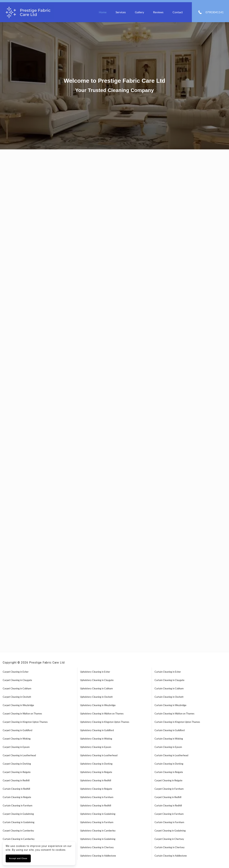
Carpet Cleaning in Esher (16, 672)
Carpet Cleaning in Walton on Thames (22, 714)
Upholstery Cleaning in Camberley (98, 831)
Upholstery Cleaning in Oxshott (96, 697)
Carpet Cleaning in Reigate (17, 772)
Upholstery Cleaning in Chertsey (97, 847)
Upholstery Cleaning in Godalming (98, 814)
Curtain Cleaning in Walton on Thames (174, 714)
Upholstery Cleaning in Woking (96, 739)
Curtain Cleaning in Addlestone (171, 856)
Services (121, 12)
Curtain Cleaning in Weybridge (170, 705)
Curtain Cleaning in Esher (168, 672)
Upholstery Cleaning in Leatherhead (99, 755)
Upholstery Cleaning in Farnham (97, 797)
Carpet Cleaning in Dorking (17, 764)
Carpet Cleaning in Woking (17, 739)
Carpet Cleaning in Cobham (17, 688)
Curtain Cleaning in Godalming (19, 822)
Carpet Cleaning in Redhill (16, 780)
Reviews (158, 12)
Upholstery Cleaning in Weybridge (98, 705)
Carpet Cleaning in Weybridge (18, 705)
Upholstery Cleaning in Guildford (97, 730)
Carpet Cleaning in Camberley (18, 831)
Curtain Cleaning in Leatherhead (171, 755)
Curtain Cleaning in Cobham (169, 688)
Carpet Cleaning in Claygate (17, 680)
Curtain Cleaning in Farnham (18, 805)
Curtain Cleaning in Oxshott (169, 697)
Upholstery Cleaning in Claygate (97, 680)
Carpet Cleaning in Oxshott (17, 697)
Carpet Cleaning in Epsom (16, 747)
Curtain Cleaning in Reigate (169, 772)
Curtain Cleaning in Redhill (16, 789)
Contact (178, 12)
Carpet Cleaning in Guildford (17, 730)
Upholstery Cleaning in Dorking (96, 764)
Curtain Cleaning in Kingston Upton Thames (177, 722)
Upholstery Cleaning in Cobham (96, 688)
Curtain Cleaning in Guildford (170, 730)
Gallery (139, 12)
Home (103, 12)
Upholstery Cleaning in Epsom (96, 747)
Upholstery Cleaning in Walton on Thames (102, 714)
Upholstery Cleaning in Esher (95, 672)
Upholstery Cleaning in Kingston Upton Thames (105, 722)
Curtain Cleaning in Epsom (168, 747)
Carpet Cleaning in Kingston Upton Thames (25, 722)
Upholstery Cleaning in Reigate (96, 772)
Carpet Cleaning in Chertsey (169, 839)
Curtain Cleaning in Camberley (19, 839)
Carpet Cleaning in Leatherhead (19, 755)
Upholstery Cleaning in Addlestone (98, 856)
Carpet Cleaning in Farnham (169, 789)
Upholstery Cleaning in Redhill (96, 780)
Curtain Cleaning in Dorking (169, 764)
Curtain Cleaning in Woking (169, 739)
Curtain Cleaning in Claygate (169, 680)
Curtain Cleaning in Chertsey (170, 847)
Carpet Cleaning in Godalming (18, 814)
